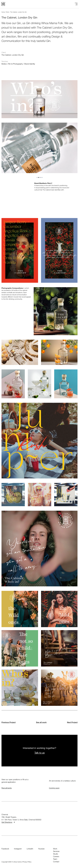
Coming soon (54, 788)
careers (56, 857)
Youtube (41, 849)
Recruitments (7, 788)
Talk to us (40, 753)
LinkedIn (30, 849)
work (55, 849)
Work (8, 12)
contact (56, 862)
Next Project (72, 723)
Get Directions (8, 822)
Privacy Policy (27, 862)
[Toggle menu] (76, 4)
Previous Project (9, 723)
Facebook (5, 849)
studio (56, 854)
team (55, 859)
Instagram (18, 849)
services (56, 851)
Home (3, 12)
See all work (41, 723)
